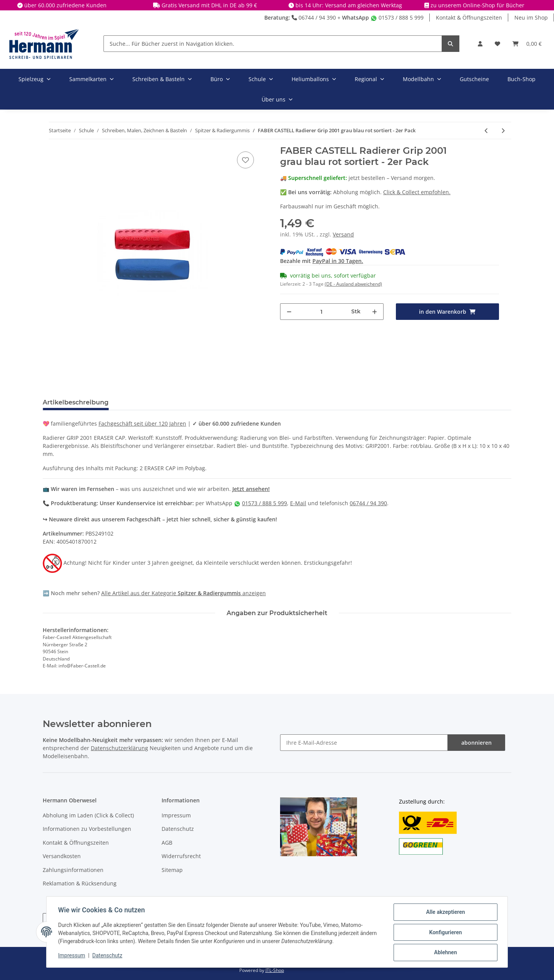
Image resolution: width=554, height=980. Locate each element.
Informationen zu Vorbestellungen (87, 829)
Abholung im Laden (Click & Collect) (88, 815)
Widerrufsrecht (181, 856)
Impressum (176, 815)
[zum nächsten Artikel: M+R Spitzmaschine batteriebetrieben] (503, 131)
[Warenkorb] (527, 44)
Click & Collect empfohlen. (417, 192)
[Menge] (322, 312)
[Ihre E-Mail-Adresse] (364, 743)
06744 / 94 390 (314, 17)
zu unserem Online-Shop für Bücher (477, 5)
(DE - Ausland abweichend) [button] (353, 284)
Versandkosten (62, 856)
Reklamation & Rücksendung (80, 883)
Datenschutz (178, 829)
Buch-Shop (521, 79)
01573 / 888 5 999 (397, 17)
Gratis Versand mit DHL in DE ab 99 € (209, 5)
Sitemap (172, 870)
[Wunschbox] (497, 44)
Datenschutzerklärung (119, 748)
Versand (343, 234)
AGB (167, 843)
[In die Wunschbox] (245, 160)
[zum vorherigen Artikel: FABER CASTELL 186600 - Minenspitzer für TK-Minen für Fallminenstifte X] (486, 131)
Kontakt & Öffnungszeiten (469, 17)
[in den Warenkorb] (448, 312)
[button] (480, 44)
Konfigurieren (445, 933)
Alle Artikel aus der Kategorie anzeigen (184, 593)
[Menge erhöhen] (375, 312)
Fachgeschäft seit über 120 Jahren (142, 423)
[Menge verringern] (289, 312)
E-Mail (298, 503)
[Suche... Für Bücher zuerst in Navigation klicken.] (273, 44)
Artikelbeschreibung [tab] (76, 402)
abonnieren (476, 743)
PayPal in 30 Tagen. (338, 261)
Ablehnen (445, 953)
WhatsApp (355, 17)
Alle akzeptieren (445, 913)
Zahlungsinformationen (73, 870)
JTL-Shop (275, 970)
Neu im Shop (531, 17)
